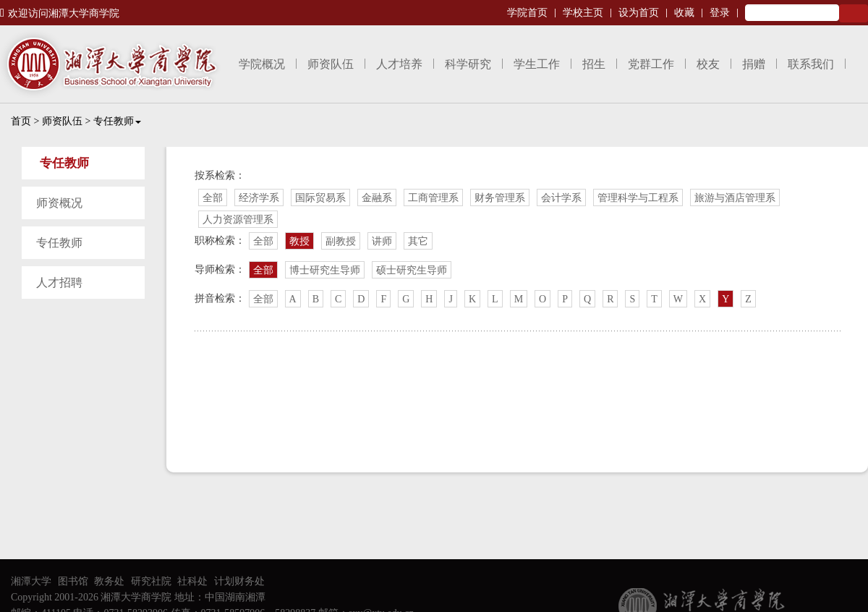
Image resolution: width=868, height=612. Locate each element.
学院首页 (527, 13)
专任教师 (117, 121)
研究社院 (151, 581)
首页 (21, 121)
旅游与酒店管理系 (735, 198)
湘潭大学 (31, 581)
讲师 (382, 241)
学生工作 (537, 64)
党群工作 (651, 64)
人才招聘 (59, 282)
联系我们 (811, 64)
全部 (213, 198)
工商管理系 (433, 198)
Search (854, 13)
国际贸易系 (320, 198)
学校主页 (583, 13)
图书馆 (73, 581)
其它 (418, 241)
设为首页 (639, 13)
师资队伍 (331, 64)
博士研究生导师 (325, 270)
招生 (594, 64)
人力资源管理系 (238, 220)
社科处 (192, 581)
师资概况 (59, 203)
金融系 (377, 198)
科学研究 (468, 64)
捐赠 (754, 64)
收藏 (684, 13)
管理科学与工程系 (638, 198)
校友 (708, 64)
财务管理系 (500, 198)
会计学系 (561, 198)
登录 (720, 13)
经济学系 (259, 198)
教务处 (109, 581)
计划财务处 (239, 581)
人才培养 (399, 64)
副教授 (341, 241)
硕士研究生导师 (412, 270)
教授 (299, 241)
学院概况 (262, 64)
